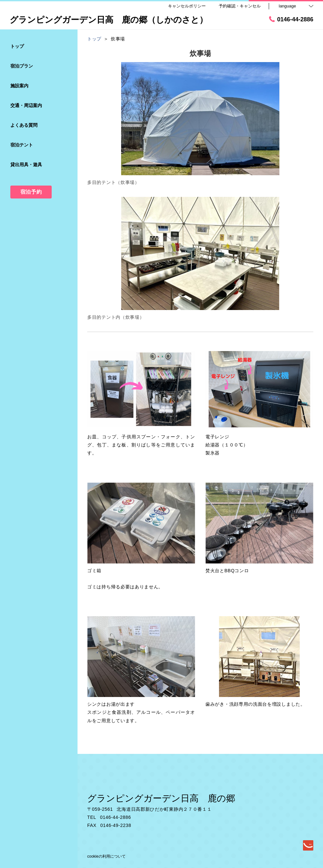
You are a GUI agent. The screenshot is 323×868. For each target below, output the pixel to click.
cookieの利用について (106, 856)
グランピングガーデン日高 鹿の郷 (161, 798)
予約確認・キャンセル (240, 6)
